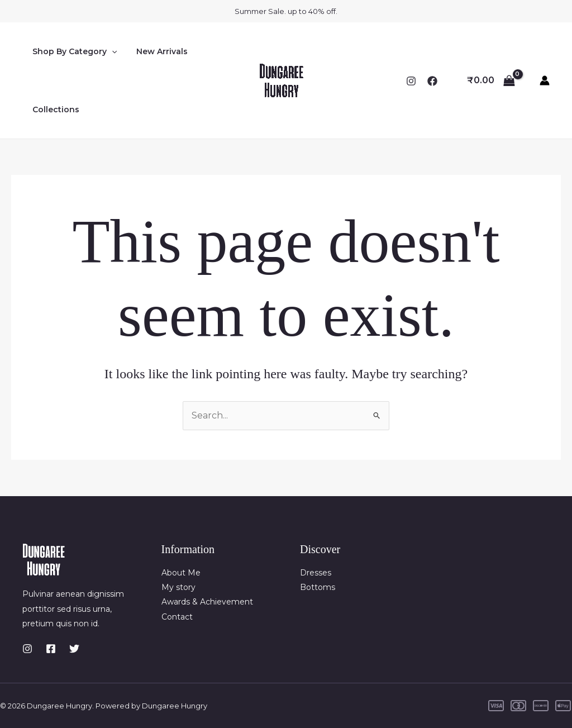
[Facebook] (432, 81)
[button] (109, 51)
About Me (181, 573)
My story (178, 587)
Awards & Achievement (207, 602)
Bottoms (318, 587)
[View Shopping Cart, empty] (491, 80)
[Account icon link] (545, 80)
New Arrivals (156, 51)
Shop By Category (72, 51)
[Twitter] (74, 649)
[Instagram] (411, 81)
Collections (54, 110)
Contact (177, 617)
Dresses (316, 573)
